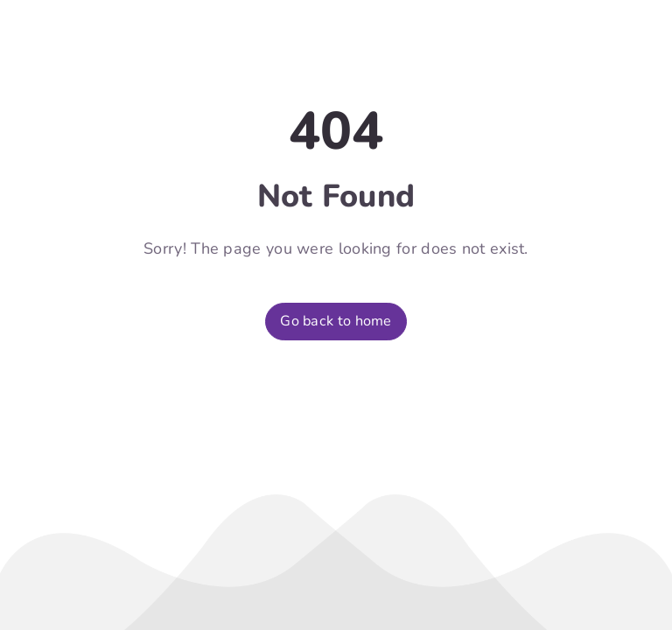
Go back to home (336, 321)
